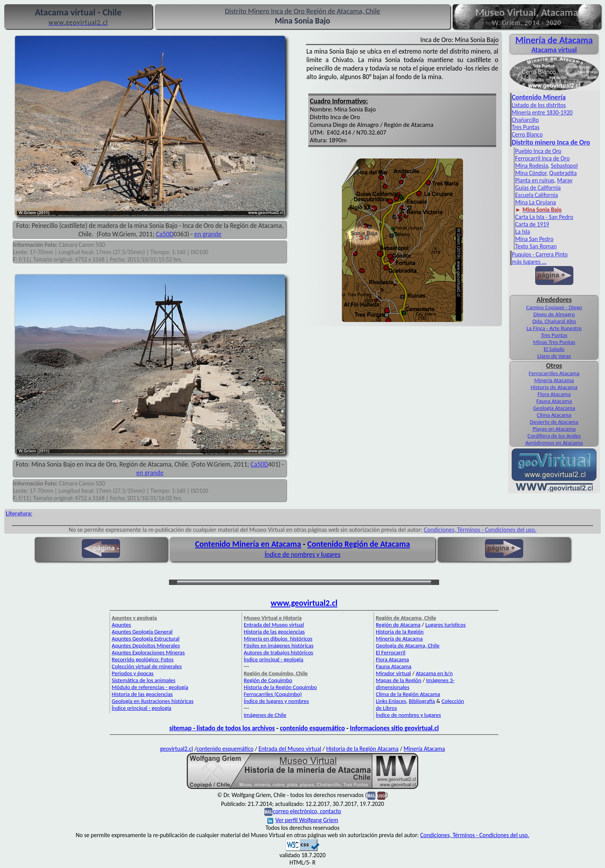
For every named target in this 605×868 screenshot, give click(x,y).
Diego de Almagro (554, 314)
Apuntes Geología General (142, 632)
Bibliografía (422, 701)
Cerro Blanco (527, 134)
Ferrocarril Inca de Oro (542, 158)
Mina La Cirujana (536, 202)
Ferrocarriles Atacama (554, 373)
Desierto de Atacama (554, 422)
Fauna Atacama (554, 401)
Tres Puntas (526, 127)
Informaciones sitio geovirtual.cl (394, 728)
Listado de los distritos (539, 105)
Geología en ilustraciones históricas (153, 701)
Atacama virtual (554, 50)
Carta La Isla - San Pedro (544, 217)
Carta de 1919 (532, 224)
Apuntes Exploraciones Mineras (148, 652)
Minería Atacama (554, 380)
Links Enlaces (391, 701)
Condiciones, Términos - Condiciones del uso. (480, 530)
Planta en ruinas (535, 180)
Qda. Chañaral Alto (554, 321)
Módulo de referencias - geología (150, 687)
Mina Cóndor (531, 173)
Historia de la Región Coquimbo (281, 687)
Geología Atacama (554, 408)
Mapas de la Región (399, 680)
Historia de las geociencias (142, 694)
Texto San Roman (536, 246)
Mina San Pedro (534, 239)
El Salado (554, 349)
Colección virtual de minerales (147, 666)
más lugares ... (529, 262)
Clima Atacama (554, 415)
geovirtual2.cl (177, 749)
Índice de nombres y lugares (303, 555)
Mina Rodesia (531, 166)
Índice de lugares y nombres (276, 701)
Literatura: (19, 513)
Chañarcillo (525, 120)
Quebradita (563, 173)
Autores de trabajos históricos (279, 652)
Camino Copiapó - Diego (554, 307)
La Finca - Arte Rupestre (554, 328)
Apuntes (122, 625)
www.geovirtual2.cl (304, 603)
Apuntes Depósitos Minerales (146, 646)
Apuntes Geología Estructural (146, 639)
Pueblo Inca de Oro (538, 151)
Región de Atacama (398, 625)
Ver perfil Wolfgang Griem (303, 820)
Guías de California (538, 188)
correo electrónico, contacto (307, 811)
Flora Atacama (554, 394)
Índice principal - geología (142, 708)
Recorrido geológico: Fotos (143, 659)
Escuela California (537, 195)
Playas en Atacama (554, 429)
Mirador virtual (393, 673)
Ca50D (165, 234)
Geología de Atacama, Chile (408, 646)
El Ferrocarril (391, 652)
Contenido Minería (539, 97)
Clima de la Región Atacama (408, 694)
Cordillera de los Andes (554, 436)
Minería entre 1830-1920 (542, 112)
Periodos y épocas (133, 673)
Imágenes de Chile (265, 715)
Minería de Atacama (399, 639)
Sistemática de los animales (144, 680)
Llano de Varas (554, 356)
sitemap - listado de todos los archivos (222, 728)
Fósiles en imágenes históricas (279, 646)
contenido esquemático (312, 728)
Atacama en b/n (434, 673)
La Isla (522, 232)
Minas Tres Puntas (554, 342)
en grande (208, 234)
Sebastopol (564, 166)
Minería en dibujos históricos (278, 639)
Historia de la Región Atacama (362, 749)
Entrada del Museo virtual (274, 625)
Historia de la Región (400, 632)
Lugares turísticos (445, 625)
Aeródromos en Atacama (554, 443)
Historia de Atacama (554, 387)
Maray (565, 180)
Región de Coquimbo (268, 680)
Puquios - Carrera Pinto (540, 254)
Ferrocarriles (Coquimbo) (273, 694)
